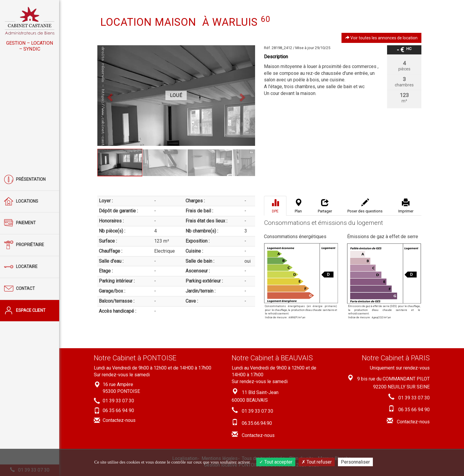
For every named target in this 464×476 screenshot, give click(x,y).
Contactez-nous (119, 420)
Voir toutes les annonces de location (381, 38)
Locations (21, 202)
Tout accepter (276, 462)
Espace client (25, 311)
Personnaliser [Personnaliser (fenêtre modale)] (355, 462)
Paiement (20, 223)
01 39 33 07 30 (118, 401)
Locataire (21, 267)
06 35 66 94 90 (118, 410)
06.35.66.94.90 (257, 423)
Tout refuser (317, 462)
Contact (20, 289)
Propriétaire (24, 245)
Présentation (25, 180)
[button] (109, 96)
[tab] (275, 206)
